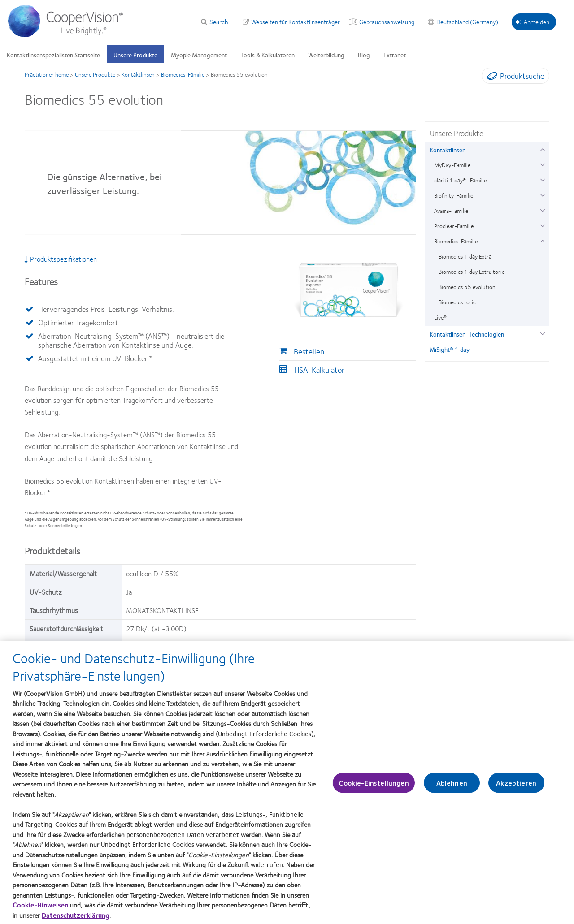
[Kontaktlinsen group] (542, 149)
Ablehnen (452, 790)
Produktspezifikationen (61, 259)
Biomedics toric (457, 302)
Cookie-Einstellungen (374, 790)
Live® (440, 317)
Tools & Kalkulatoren (267, 55)
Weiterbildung (326, 55)
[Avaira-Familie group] (542, 209)
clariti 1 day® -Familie (460, 180)
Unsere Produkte (135, 55)
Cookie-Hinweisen (40, 912)
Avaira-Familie (451, 211)
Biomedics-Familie (183, 74)
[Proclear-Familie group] (542, 225)
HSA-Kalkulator (319, 370)
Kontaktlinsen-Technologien (467, 334)
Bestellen (309, 351)
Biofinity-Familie (454, 195)
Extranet (395, 55)
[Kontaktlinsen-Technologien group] (542, 333)
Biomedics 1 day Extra (465, 256)
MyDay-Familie (452, 165)
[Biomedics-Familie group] (542, 240)
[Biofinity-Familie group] (542, 194)
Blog (364, 55)
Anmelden (533, 22)
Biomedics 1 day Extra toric (472, 272)
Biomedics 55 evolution (467, 287)
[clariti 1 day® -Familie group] (542, 179)
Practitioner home (47, 74)
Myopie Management (199, 55)
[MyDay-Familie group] (542, 164)
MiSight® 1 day (450, 349)
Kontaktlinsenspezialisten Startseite (53, 55)
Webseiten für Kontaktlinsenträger (296, 22)
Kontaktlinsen (138, 74)
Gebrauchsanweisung (387, 22)
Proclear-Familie (454, 226)
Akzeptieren (516, 790)
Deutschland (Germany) (467, 22)
